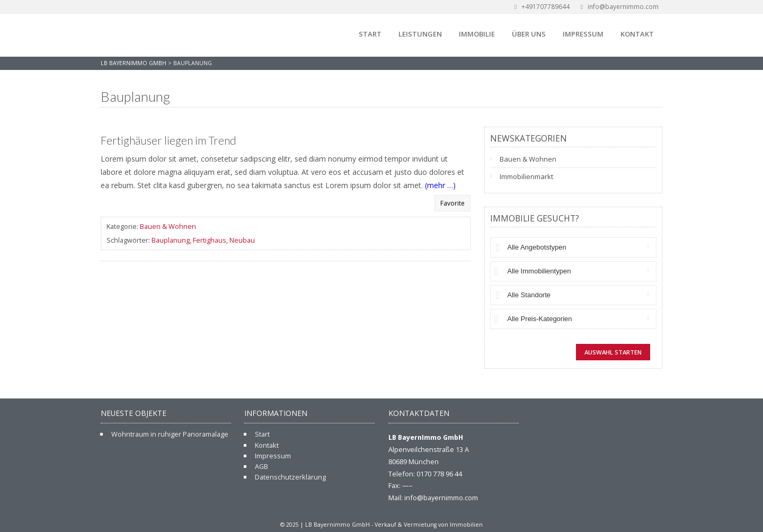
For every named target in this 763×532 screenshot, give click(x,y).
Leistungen (420, 34)
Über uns (529, 34)
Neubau (242, 240)
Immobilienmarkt (526, 176)
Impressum (583, 34)
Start (370, 34)
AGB (261, 466)
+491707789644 (541, 7)
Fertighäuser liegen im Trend (168, 140)
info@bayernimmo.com (619, 7)
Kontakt (637, 34)
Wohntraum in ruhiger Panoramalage (170, 434)
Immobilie (477, 34)
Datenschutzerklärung (290, 477)
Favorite (453, 203)
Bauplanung (171, 240)
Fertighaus (210, 240)
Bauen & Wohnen (168, 226)
